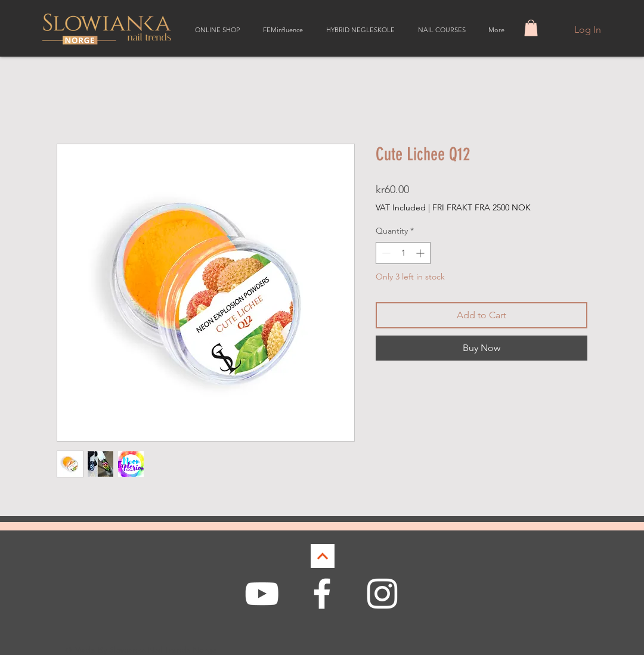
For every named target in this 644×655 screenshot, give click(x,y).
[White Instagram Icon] (382, 594)
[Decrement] (385, 253)
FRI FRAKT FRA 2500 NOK (482, 207)
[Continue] (323, 556)
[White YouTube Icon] (262, 594)
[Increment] (421, 253)
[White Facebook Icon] (322, 594)
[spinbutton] (403, 253)
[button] (531, 28)
